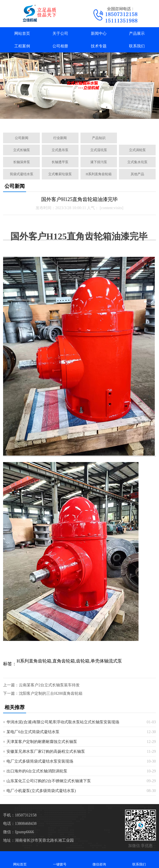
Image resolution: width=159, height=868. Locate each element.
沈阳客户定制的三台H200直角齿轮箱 (51, 693)
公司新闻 (22, 138)
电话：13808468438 (20, 824)
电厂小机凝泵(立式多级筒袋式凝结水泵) (41, 791)
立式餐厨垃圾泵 (60, 174)
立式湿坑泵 (99, 150)
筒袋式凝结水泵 (22, 174)
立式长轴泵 (22, 150)
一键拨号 (60, 859)
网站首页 (22, 34)
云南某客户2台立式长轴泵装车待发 (49, 685)
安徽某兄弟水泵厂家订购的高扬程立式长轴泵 (46, 752)
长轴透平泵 (60, 162)
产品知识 (99, 138)
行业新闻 (60, 138)
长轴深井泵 (22, 162)
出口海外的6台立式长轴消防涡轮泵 (37, 771)
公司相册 (60, 46)
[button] (55, 122)
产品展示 (137, 34)
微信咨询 (100, 859)
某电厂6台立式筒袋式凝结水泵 (33, 732)
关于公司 (60, 34)
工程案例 (22, 46)
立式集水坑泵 (137, 162)
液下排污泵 (99, 162)
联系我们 (137, 46)
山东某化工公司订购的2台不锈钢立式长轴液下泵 (49, 781)
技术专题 (99, 46)
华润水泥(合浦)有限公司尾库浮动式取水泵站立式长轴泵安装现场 (63, 722)
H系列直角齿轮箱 (99, 174)
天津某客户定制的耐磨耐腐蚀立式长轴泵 (42, 742)
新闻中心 (99, 34)
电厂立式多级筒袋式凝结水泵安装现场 (40, 761)
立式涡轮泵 (137, 150)
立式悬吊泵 (60, 150)
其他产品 (137, 174)
